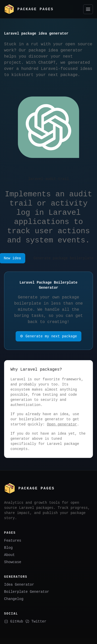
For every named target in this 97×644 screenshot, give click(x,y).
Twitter (36, 621)
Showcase (13, 561)
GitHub (14, 621)
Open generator (62, 424)
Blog (8, 547)
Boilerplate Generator (27, 591)
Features (13, 540)
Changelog (14, 598)
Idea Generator (19, 584)
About (9, 554)
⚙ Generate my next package (49, 336)
